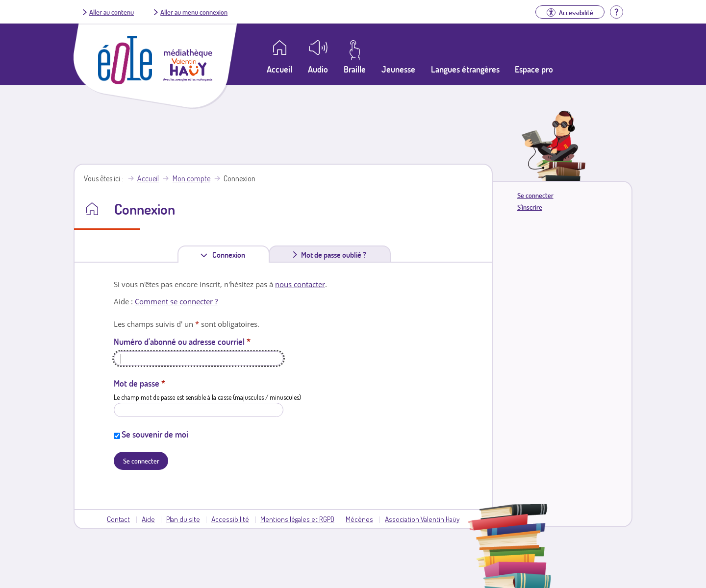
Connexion (231, 255)
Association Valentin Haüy (422, 519)
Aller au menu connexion (194, 12)
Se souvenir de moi (155, 434)
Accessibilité (230, 519)
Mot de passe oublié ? (334, 255)
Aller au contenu (112, 12)
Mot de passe (139, 383)
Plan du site (183, 519)
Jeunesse (398, 69)
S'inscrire (530, 207)
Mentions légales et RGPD (297, 519)
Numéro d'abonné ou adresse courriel (182, 342)
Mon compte (191, 178)
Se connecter (535, 195)
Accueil (148, 178)
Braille (355, 69)
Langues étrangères (465, 69)
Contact (118, 519)
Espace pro (534, 69)
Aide (148, 519)
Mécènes (359, 519)
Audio (318, 69)
